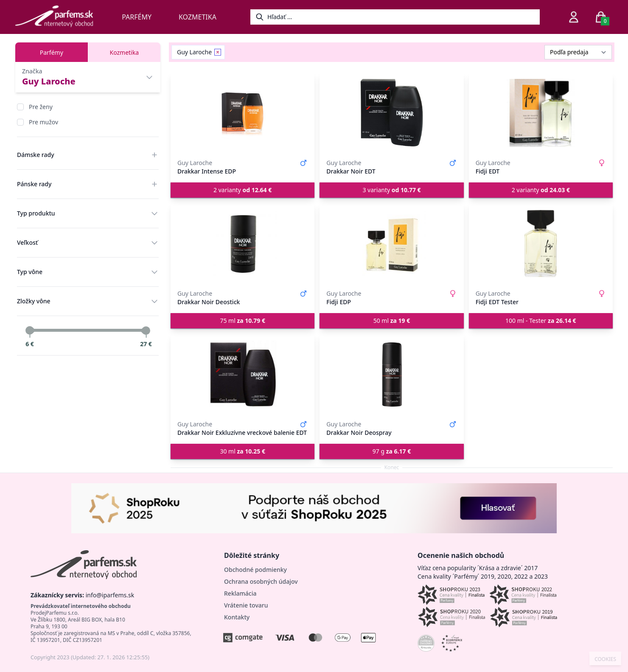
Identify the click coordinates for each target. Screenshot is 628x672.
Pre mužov (43, 122)
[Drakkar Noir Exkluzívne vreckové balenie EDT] (243, 374)
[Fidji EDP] (391, 244)
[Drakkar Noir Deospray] (391, 374)
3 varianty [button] (391, 190)
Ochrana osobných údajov (261, 581)
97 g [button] (392, 451)
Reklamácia (240, 593)
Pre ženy (41, 107)
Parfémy (137, 17)
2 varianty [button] (243, 190)
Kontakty (237, 617)
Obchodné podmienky (255, 570)
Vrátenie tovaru (246, 605)
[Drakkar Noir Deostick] (243, 244)
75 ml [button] (243, 321)
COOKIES (605, 659)
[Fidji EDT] (541, 113)
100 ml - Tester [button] (541, 321)
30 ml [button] (243, 451)
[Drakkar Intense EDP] (243, 113)
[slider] (30, 330)
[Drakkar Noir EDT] (391, 113)
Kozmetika (198, 17)
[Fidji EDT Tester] (541, 244)
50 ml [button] (392, 321)
